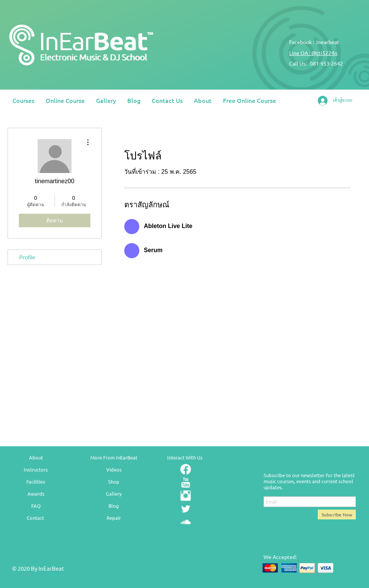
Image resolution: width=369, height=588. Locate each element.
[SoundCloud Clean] (186, 522)
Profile (27, 257)
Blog (114, 506)
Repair (114, 518)
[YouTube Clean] (186, 482)
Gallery (114, 494)
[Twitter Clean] (186, 509)
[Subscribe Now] (337, 514)
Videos (114, 469)
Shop (114, 482)
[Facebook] (186, 469)
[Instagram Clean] (186, 496)
